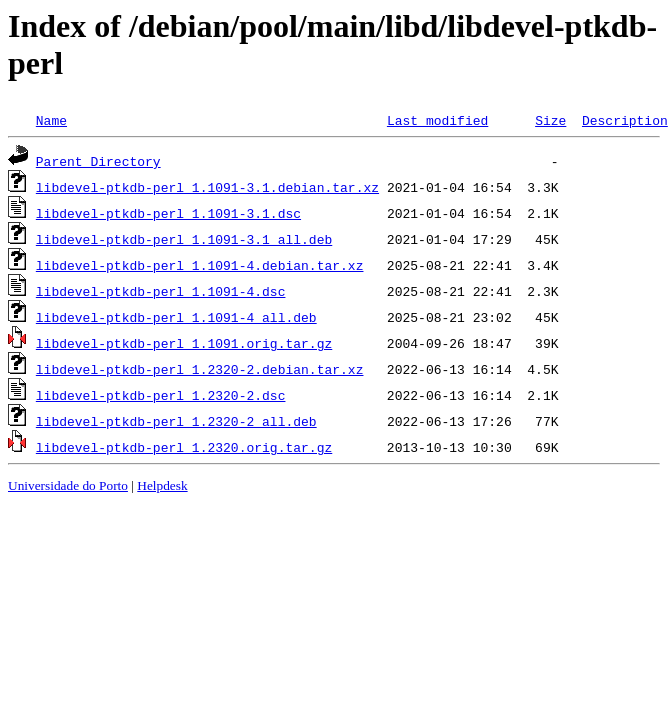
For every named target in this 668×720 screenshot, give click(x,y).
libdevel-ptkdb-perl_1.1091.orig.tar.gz (184, 343)
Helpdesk (162, 485)
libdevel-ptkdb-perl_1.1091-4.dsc (161, 291)
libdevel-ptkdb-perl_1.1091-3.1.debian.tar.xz (207, 187)
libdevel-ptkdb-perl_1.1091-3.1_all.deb (184, 239)
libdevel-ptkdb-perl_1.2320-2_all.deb (176, 421)
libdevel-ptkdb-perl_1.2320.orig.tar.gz (184, 447)
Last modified (437, 120)
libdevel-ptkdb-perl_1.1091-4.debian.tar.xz (200, 265)
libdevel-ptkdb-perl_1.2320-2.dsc (161, 395)
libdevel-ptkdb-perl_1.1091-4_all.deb (176, 317)
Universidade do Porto (68, 485)
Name (51, 120)
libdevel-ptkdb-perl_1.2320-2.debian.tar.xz (200, 369)
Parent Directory (98, 161)
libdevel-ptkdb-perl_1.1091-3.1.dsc (168, 213)
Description (625, 120)
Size (550, 120)
